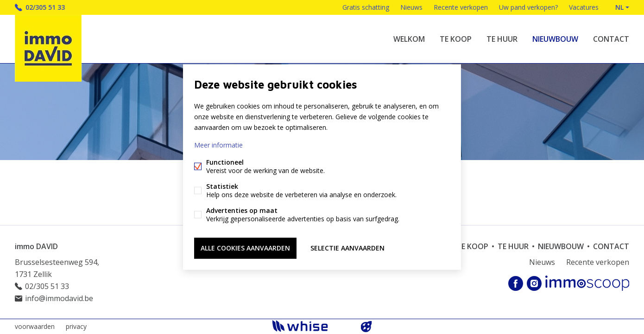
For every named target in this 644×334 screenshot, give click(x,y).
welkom (409, 39)
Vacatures (584, 7)
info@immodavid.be (59, 298)
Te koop (456, 39)
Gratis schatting (366, 7)
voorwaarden (35, 326)
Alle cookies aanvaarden (245, 248)
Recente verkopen (461, 7)
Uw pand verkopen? (528, 7)
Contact (611, 39)
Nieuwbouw (555, 39)
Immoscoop (587, 283)
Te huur (502, 39)
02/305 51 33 (45, 7)
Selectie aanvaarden (347, 248)
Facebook (516, 283)
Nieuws (411, 7)
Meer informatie (218, 145)
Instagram (534, 283)
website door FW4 (366, 327)
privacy (76, 326)
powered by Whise (311, 326)
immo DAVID (36, 246)
